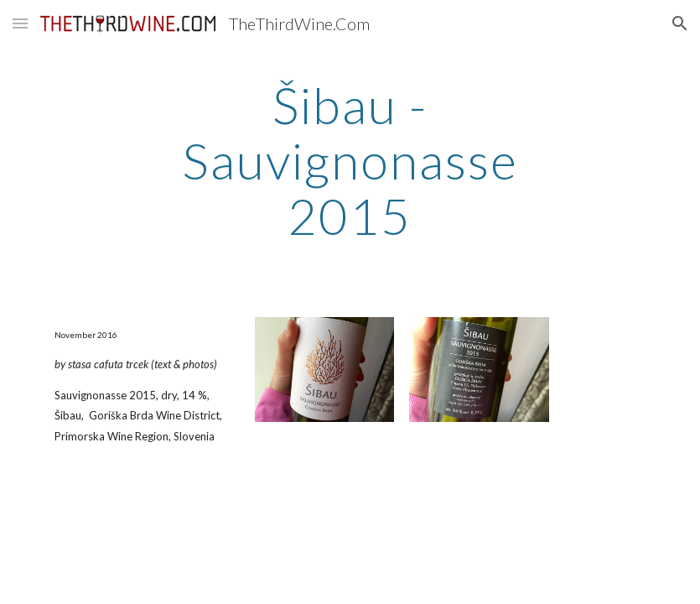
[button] (20, 23)
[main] (350, 160)
